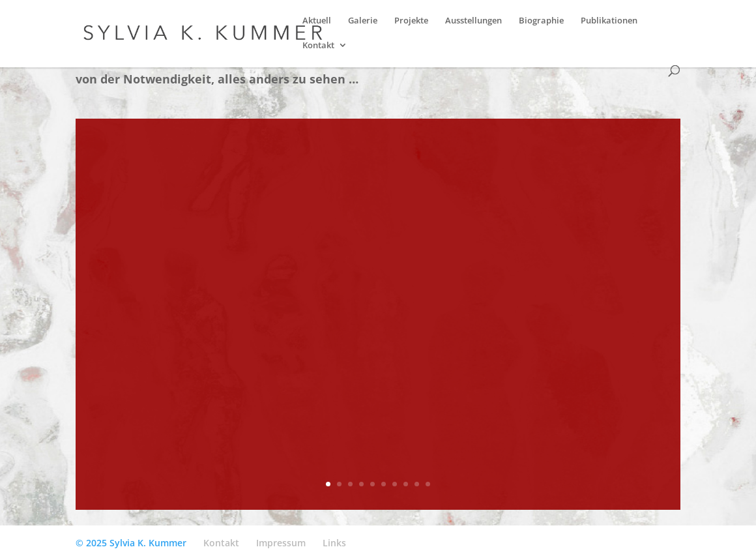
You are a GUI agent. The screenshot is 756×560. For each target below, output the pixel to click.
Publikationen (609, 21)
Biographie (541, 21)
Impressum (281, 543)
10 (428, 484)
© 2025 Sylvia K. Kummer (131, 543)
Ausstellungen (473, 21)
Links (334, 543)
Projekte (411, 21)
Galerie (363, 21)
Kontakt (318, 46)
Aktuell (317, 21)
